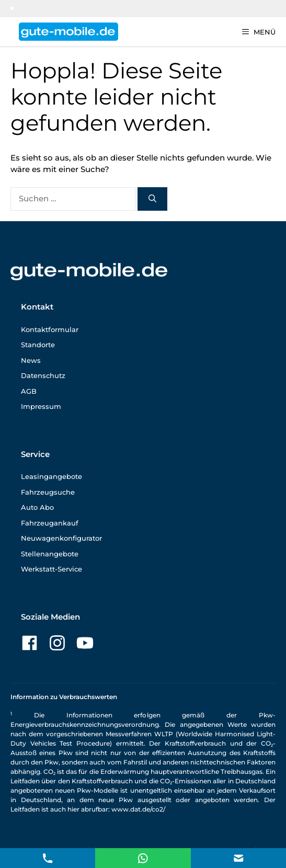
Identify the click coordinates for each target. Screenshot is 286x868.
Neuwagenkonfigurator (61, 538)
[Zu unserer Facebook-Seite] (30, 643)
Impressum (41, 406)
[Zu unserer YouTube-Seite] (85, 643)
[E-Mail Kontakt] (143, 857)
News (31, 360)
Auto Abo (37, 507)
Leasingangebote (52, 476)
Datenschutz (43, 375)
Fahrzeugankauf (50, 523)
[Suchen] (152, 199)
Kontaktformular (50, 329)
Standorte (38, 345)
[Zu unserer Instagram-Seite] (57, 643)
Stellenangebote (50, 554)
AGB (29, 391)
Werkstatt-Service (52, 569)
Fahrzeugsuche (48, 492)
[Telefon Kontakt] (48, 857)
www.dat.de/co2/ (138, 809)
